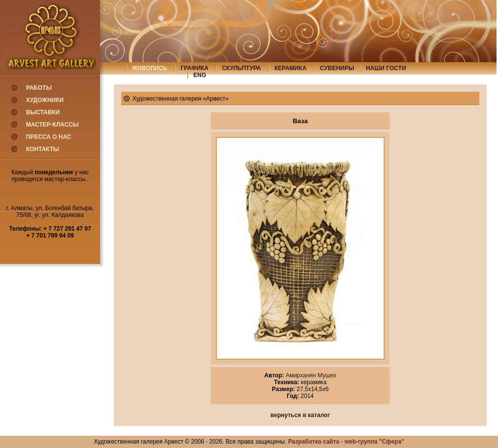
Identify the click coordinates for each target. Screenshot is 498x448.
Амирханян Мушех (310, 375)
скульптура (241, 68)
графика (195, 68)
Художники (45, 100)
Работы (39, 88)
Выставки (43, 112)
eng (200, 75)
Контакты (42, 149)
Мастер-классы (52, 125)
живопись (150, 68)
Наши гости (386, 68)
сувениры (337, 68)
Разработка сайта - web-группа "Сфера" (346, 442)
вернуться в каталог (300, 415)
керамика (290, 68)
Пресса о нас (49, 137)
